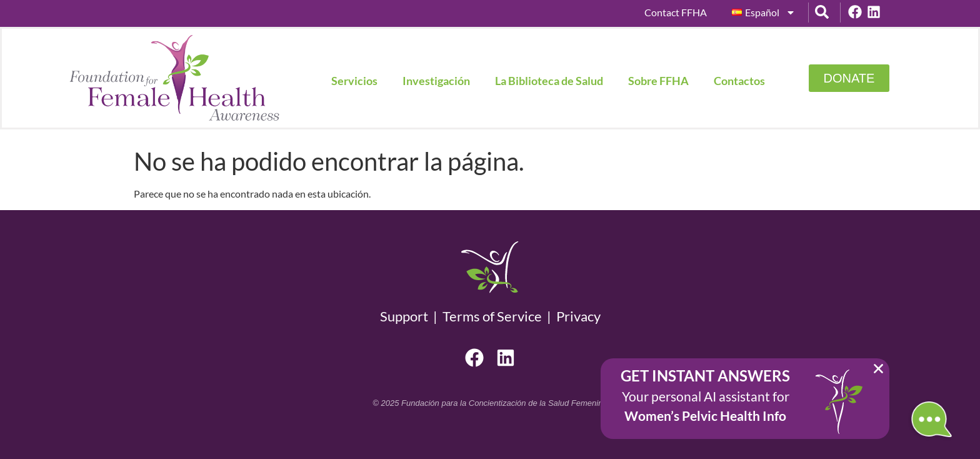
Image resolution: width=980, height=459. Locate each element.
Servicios (354, 81)
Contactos (739, 81)
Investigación (436, 81)
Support (407, 316)
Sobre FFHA (658, 81)
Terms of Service (492, 316)
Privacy (578, 316)
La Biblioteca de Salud (549, 81)
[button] (878, 369)
